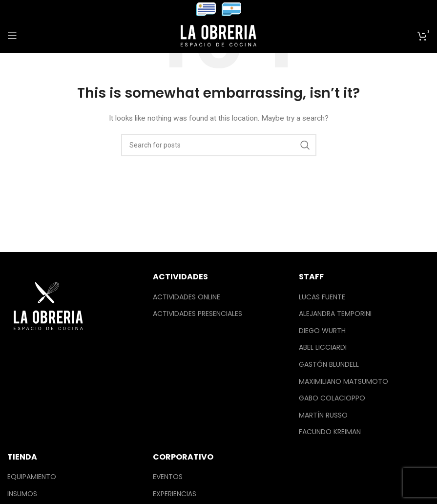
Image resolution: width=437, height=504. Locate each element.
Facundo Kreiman (330, 432)
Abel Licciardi (323, 347)
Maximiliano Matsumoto (343, 382)
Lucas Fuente (322, 297)
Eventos (168, 477)
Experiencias (175, 494)
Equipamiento (32, 477)
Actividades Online (187, 297)
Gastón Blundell (329, 365)
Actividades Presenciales (198, 314)
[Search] (219, 145)
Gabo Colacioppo (332, 398)
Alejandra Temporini (335, 314)
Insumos (22, 494)
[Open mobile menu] (12, 36)
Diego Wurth (322, 331)
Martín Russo (323, 415)
